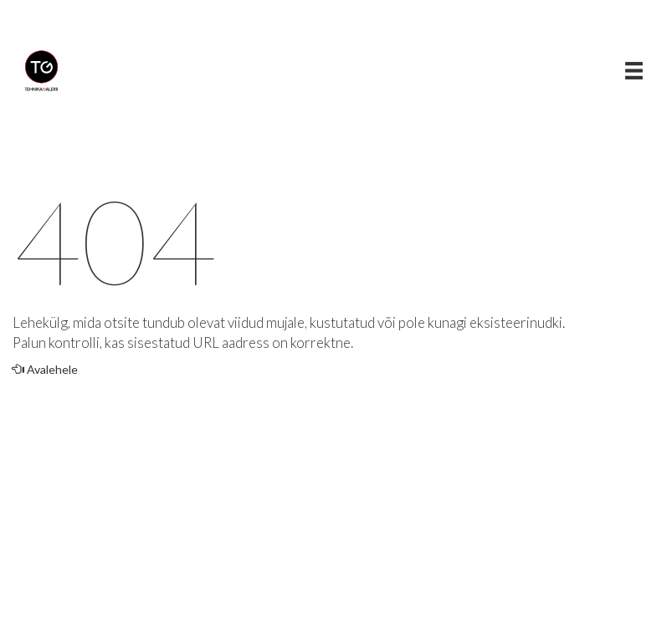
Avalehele (45, 369)
